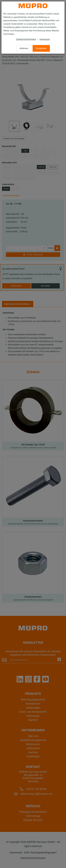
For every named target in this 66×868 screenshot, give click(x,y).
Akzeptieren (41, 48)
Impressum (45, 39)
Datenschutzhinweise (26, 39)
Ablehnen (24, 48)
